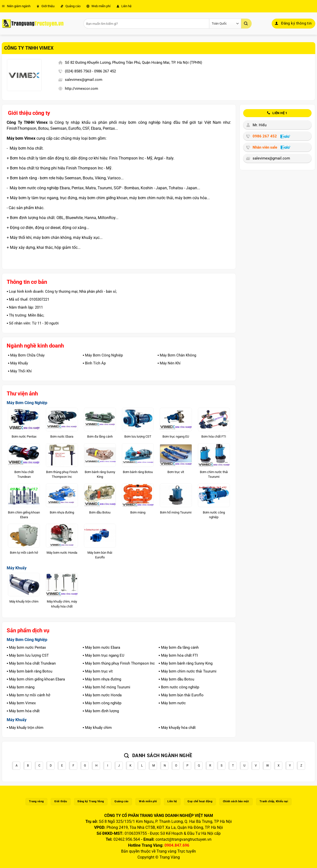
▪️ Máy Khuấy (18, 363)
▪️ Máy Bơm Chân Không (177, 355)
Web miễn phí (98, 6)
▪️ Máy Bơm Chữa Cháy (26, 355)
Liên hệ (124, 6)
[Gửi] (246, 24)
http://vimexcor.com (81, 89)
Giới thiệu (45, 6)
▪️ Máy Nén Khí (169, 363)
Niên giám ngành (16, 6)
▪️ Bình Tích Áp (94, 363)
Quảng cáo (70, 6)
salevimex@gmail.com (84, 80)
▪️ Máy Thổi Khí (20, 371)
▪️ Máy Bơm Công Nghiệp (103, 355)
